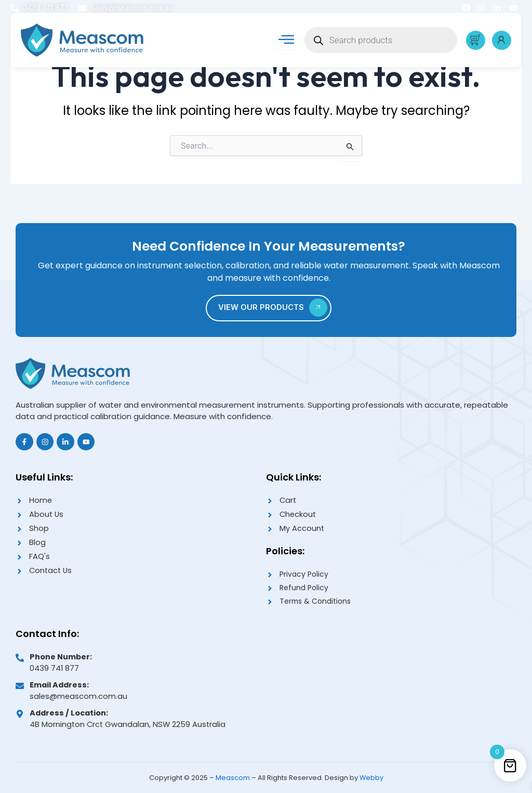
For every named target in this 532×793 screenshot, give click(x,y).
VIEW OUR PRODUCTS (273, 304)
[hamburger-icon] (285, 41)
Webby (371, 778)
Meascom (232, 778)
